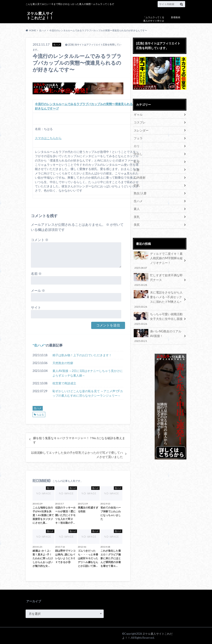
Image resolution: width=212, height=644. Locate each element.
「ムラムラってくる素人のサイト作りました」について (154, 21)
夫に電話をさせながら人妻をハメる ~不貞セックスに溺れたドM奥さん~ (158, 298)
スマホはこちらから (48, 138)
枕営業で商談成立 (64, 383)
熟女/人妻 (140, 193)
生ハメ (39, 345)
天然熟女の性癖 (63, 363)
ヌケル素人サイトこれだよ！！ (40, 16)
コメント (40, 240)
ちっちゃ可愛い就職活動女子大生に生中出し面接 (158, 318)
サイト (36, 307)
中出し (138, 154)
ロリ (137, 146)
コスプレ (140, 122)
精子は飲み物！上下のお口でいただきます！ (82, 355)
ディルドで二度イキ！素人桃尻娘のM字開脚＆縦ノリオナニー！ (158, 260)
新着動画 (176, 17)
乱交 (137, 161)
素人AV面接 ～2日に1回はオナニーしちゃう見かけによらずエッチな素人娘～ (88, 373)
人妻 (137, 169)
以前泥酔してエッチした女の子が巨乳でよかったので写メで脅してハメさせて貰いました (77, 455)
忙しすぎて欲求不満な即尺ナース (158, 279)
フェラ (138, 138)
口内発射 (140, 177)
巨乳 (137, 185)
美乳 (137, 216)
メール (38, 290)
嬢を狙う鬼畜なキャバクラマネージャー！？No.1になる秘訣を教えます (79, 440)
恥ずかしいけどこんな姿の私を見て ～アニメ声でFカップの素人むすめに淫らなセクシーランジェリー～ (88, 393)
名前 (36, 273)
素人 (137, 208)
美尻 (137, 224)
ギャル (138, 114)
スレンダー (141, 130)
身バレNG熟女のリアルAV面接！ (158, 335)
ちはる (40, 414)
